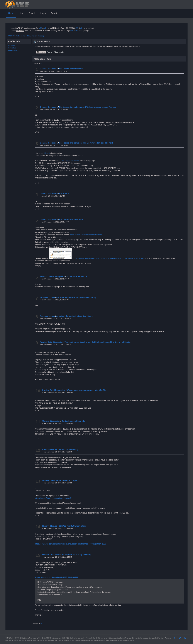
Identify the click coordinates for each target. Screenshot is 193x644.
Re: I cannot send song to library (76, 555)
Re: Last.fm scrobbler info (71, 69)
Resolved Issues (47, 297)
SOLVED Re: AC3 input (77, 276)
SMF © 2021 (19, 638)
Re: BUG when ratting (69, 449)
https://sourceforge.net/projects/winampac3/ (53, 498)
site (102, 638)
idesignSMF (46, 638)
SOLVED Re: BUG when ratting (73, 526)
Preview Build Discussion (51, 342)
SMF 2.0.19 (9, 638)
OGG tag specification (70, 161)
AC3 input (73, 480)
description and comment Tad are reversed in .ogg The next (86, 143)
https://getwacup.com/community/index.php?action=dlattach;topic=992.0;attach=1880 (70, 544)
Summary (11, 45)
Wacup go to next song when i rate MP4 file (86, 390)
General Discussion (49, 69)
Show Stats (12, 48)
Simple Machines (30, 638)
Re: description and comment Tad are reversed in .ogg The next (88, 107)
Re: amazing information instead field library (76, 297)
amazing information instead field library (75, 316)
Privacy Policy (91, 638)
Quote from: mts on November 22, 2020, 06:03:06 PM (56, 577)
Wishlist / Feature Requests (52, 276)
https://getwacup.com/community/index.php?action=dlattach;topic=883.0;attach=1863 (109, 258)
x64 (46, 28)
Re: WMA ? (64, 194)
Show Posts (12, 50)
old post (46, 153)
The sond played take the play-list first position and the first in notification (98, 342)
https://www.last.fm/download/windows (86, 235)
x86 (40, 28)
